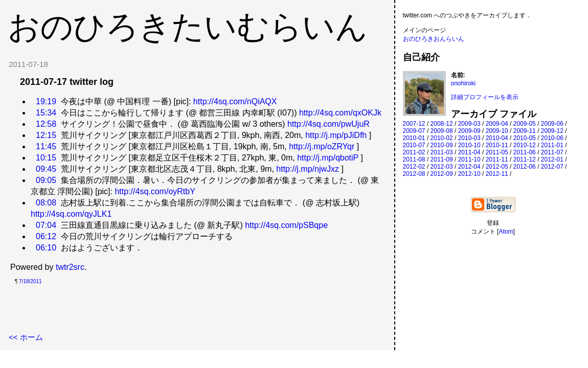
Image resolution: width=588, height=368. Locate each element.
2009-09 (469, 131)
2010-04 (497, 138)
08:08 (46, 203)
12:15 (46, 135)
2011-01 (552, 145)
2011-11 (497, 159)
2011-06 (525, 152)
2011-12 (525, 159)
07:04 (46, 225)
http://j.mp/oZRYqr (322, 146)
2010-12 (525, 145)
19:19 (46, 101)
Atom (506, 232)
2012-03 (442, 167)
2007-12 (414, 124)
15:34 (46, 113)
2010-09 (442, 145)
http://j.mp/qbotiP (328, 158)
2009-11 (525, 131)
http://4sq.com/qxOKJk (340, 113)
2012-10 (469, 174)
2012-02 (414, 167)
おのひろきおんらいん (434, 39)
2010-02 (442, 138)
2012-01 (552, 159)
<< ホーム (26, 337)
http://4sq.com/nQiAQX (235, 101)
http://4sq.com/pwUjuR (329, 124)
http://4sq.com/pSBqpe (286, 225)
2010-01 (414, 138)
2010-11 (497, 145)
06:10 (46, 248)
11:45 (46, 146)
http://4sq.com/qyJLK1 (71, 214)
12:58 (46, 124)
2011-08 (414, 159)
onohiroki (463, 83)
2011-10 (469, 159)
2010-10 (469, 145)
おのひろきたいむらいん (188, 27)
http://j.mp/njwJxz (308, 169)
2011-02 (414, 152)
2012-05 (497, 167)
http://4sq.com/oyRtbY (155, 191)
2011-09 (442, 159)
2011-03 (442, 152)
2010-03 (469, 138)
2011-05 (497, 152)
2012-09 (442, 174)
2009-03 (469, 124)
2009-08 (442, 131)
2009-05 (525, 124)
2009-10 (497, 131)
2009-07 (414, 131)
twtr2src (70, 267)
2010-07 (414, 145)
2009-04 (497, 124)
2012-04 (469, 167)
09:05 (46, 180)
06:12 (46, 236)
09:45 (46, 169)
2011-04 (469, 152)
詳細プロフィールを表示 (485, 97)
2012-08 (414, 174)
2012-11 (497, 174)
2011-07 (552, 152)
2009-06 (552, 124)
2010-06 (552, 138)
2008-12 (442, 124)
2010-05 (525, 138)
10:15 (46, 158)
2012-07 (552, 167)
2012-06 (525, 167)
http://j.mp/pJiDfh (336, 135)
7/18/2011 (30, 281)
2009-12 (552, 131)
